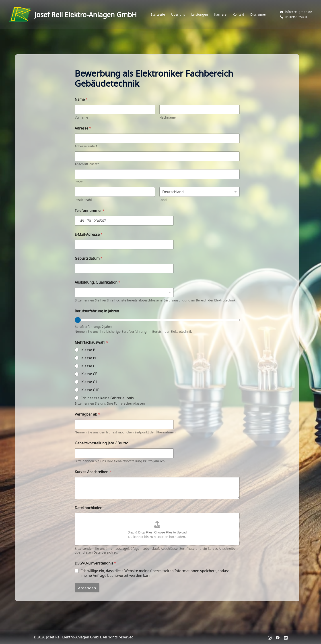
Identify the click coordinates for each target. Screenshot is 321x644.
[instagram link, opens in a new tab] (270, 637)
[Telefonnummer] (124, 221)
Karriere (220, 15)
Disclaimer (258, 15)
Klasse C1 (89, 382)
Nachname (168, 117)
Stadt (79, 182)
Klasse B (88, 350)
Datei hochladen (88, 508)
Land (163, 200)
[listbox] (124, 292)
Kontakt (238, 15)
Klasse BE (89, 358)
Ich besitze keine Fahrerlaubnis (108, 398)
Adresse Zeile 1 (86, 146)
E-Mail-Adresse (89, 234)
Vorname (81, 117)
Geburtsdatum (89, 258)
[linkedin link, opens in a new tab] (286, 637)
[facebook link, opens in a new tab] (278, 637)
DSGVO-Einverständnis (95, 563)
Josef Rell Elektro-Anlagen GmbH (86, 15)
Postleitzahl (83, 200)
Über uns (178, 15)
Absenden (87, 588)
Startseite (158, 15)
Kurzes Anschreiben (93, 472)
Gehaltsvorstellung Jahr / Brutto (102, 443)
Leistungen (200, 15)
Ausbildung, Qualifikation (98, 282)
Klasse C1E (90, 390)
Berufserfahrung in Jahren (97, 311)
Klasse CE (89, 374)
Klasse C (88, 366)
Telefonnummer (90, 210)
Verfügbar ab (87, 414)
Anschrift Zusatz (87, 164)
